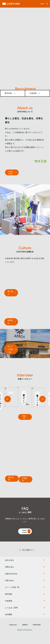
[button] (42, 399)
